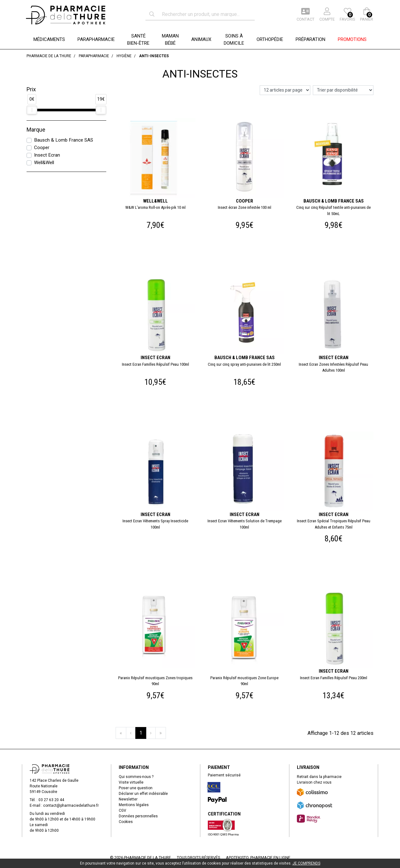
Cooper (42, 148)
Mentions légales (134, 805)
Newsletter (128, 799)
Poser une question (136, 788)
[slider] (32, 110)
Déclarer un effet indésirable (143, 794)
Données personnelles (138, 816)
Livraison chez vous (314, 782)
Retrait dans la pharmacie (319, 777)
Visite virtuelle (131, 782)
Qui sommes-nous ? (136, 777)
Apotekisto (258, 858)
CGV (122, 810)
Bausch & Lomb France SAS (64, 140)
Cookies (126, 822)
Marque (36, 130)
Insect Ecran (47, 155)
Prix (31, 89)
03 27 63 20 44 (51, 800)
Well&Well (44, 163)
